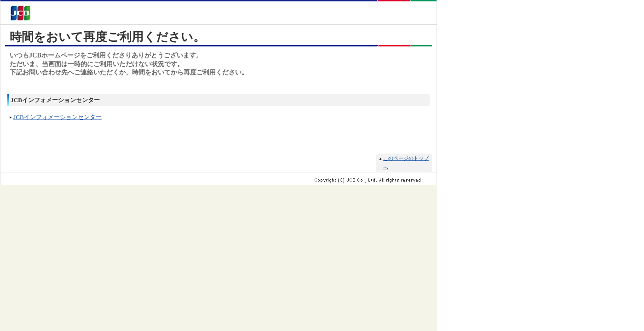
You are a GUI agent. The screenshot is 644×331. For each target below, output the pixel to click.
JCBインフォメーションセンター (57, 117)
